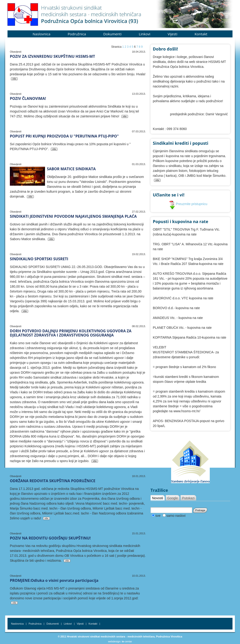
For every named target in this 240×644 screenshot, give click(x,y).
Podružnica (77, 34)
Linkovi (144, 34)
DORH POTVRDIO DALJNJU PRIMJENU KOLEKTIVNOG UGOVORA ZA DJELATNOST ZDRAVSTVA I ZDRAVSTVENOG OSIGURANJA (71, 333)
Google (173, 498)
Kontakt (201, 34)
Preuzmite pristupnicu (188, 204)
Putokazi (188, 498)
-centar (127, 641)
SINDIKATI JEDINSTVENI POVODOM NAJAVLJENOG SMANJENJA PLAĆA (73, 216)
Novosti (158, 498)
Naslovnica (41, 34)
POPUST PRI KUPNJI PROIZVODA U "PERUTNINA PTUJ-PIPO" (64, 136)
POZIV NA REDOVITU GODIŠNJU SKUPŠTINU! (50, 538)
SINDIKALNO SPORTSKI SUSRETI (39, 259)
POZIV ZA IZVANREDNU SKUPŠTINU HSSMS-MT (52, 56)
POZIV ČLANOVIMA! (28, 98)
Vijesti (172, 34)
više (14, 79)
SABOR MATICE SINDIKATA (71, 169)
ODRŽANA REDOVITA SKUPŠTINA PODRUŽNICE (53, 481)
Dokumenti (112, 34)
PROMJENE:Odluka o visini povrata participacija (54, 580)
